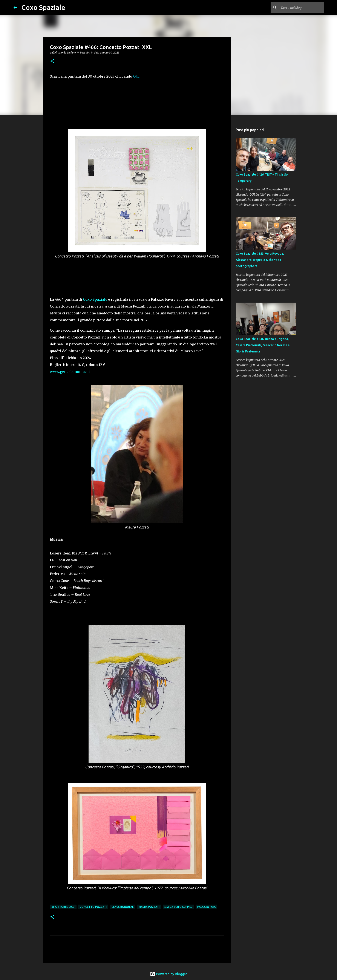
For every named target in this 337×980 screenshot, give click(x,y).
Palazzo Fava (206, 907)
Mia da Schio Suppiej (178, 907)
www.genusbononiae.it (70, 372)
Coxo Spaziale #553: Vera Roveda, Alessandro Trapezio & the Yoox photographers (260, 260)
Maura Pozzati (149, 907)
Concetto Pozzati (93, 907)
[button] (52, 61)
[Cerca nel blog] (302, 8)
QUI (136, 76)
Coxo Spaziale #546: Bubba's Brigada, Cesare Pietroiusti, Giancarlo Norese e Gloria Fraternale (263, 345)
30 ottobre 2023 (63, 907)
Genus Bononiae (123, 907)
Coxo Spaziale (43, 7)
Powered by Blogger (168, 974)
